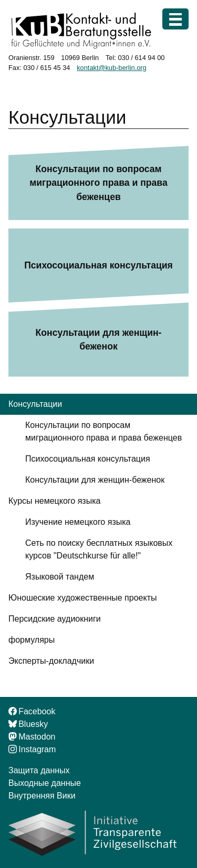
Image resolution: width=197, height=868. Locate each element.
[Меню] (175, 19)
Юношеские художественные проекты (82, 598)
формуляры (32, 640)
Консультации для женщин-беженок (99, 340)
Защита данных (39, 770)
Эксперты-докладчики (51, 661)
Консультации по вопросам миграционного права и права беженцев (98, 183)
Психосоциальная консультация (98, 265)
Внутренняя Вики (42, 796)
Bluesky (28, 724)
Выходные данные (45, 783)
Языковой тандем (60, 577)
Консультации (35, 404)
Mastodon (32, 737)
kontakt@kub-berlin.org (112, 68)
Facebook (32, 711)
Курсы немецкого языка (54, 501)
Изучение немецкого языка (78, 522)
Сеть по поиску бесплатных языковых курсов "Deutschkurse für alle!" (99, 549)
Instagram (32, 749)
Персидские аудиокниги (55, 619)
